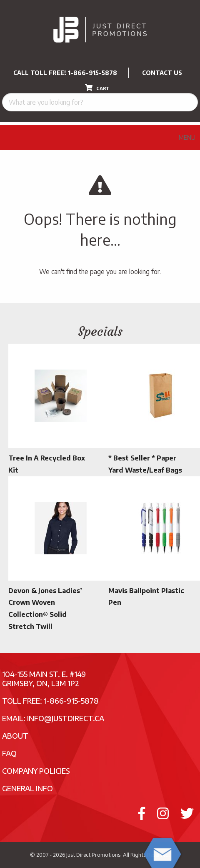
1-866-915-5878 (92, 73)
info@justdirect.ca (66, 718)
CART (97, 88)
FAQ (9, 753)
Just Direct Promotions (93, 855)
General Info (27, 788)
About (15, 736)
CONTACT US (162, 73)
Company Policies (36, 771)
